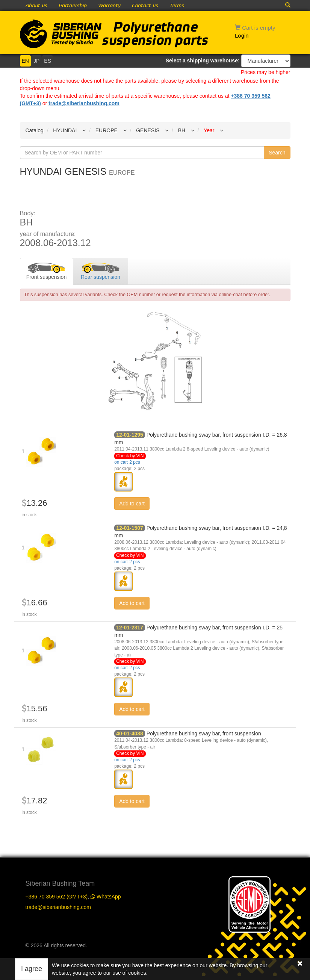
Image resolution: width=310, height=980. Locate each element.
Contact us (145, 6)
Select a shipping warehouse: (203, 60)
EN (25, 61)
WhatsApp (106, 897)
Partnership (73, 6)
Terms (177, 6)
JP (36, 61)
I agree (32, 969)
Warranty (109, 6)
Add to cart (132, 504)
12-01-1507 (130, 528)
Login (242, 36)
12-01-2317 (130, 628)
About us (36, 6)
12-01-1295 (130, 435)
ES (48, 61)
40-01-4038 (130, 733)
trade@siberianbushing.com (84, 103)
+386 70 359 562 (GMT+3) (57, 897)
